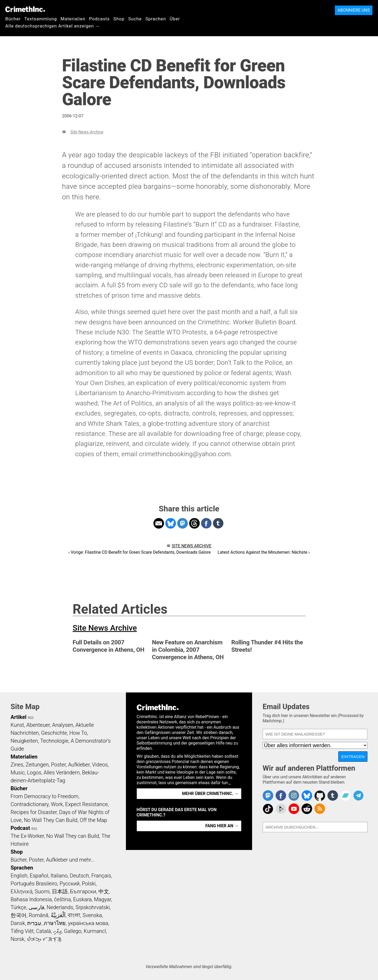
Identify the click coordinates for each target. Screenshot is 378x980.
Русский (69, 884)
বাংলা (74, 915)
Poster (58, 765)
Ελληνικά (21, 891)
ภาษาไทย (55, 923)
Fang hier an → (222, 826)
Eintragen (353, 757)
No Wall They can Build (73, 836)
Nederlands (60, 907)
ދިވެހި (57, 931)
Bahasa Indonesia (31, 899)
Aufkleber (79, 765)
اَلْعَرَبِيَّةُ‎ (58, 915)
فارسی (37, 907)
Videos (100, 765)
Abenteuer (38, 725)
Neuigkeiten (24, 741)
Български (83, 891)
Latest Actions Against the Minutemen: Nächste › (264, 552)
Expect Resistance (87, 804)
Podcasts (99, 19)
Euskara (83, 899)
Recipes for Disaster (34, 812)
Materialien (73, 19)
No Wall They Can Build (51, 820)
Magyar (103, 899)
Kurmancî (95, 931)
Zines (17, 765)
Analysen (63, 725)
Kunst (17, 725)
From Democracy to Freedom (44, 796)
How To (78, 733)
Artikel (19, 717)
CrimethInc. (25, 9)
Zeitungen (37, 765)
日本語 (60, 891)
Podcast (20, 828)
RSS (31, 718)
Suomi (42, 891)
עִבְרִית (34, 923)
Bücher (13, 19)
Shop (119, 19)
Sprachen (156, 19)
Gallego (73, 931)
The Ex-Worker (27, 836)
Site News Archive (87, 132)
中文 (104, 891)
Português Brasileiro (34, 884)
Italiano (59, 876)
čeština (62, 899)
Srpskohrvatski (93, 907)
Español (39, 876)
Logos (34, 773)
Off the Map (93, 820)
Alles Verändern (62, 773)
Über (175, 19)
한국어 (19, 915)
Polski (89, 884)
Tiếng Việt (22, 931)
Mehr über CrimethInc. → (210, 794)
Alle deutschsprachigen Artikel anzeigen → (53, 26)
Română (39, 915)
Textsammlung (41, 19)
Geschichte (54, 733)
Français (101, 876)
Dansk (18, 923)
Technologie (54, 741)
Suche (135, 19)
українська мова (88, 923)
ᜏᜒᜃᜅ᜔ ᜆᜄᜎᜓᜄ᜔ (44, 939)
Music (18, 773)
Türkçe (18, 907)
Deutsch (79, 876)
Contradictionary (30, 804)
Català (43, 931)
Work (57, 804)
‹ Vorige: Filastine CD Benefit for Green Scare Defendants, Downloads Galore (139, 552)
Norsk (17, 939)
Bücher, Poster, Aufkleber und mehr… (53, 860)
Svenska (92, 915)
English (19, 876)
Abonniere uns (354, 10)
